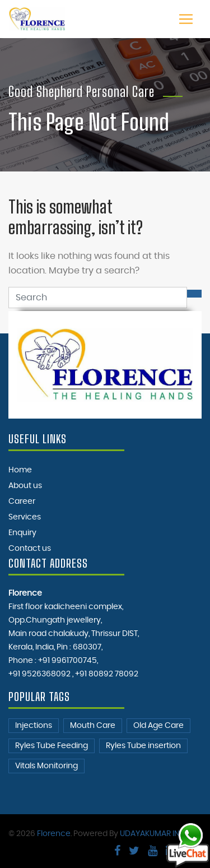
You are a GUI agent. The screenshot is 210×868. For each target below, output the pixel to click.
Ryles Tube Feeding (52, 746)
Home (20, 470)
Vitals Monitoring (46, 766)
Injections (34, 726)
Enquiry (22, 533)
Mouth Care (93, 726)
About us (25, 486)
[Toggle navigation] (186, 19)
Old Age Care (158, 726)
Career (22, 502)
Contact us (30, 549)
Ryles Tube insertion (143, 746)
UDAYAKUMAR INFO (155, 834)
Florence (54, 834)
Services (25, 517)
